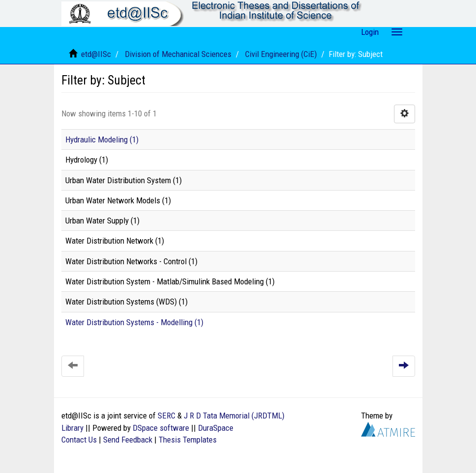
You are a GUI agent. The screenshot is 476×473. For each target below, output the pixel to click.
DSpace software (161, 428)
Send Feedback (128, 440)
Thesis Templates (188, 440)
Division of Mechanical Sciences (178, 54)
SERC (167, 416)
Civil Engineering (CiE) (281, 54)
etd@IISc (96, 54)
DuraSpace (216, 428)
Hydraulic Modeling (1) (102, 139)
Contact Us (79, 440)
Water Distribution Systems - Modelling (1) (134, 322)
